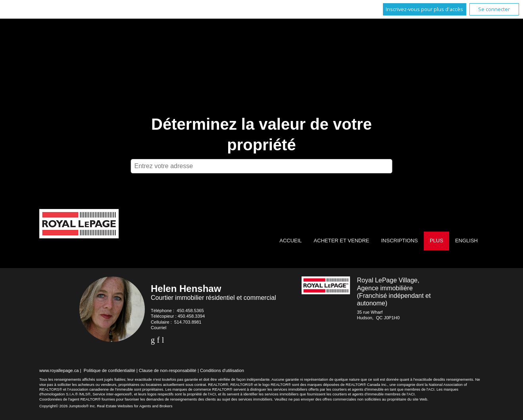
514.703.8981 (188, 322)
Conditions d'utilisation (222, 370)
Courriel (159, 328)
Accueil (290, 241)
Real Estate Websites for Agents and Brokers (135, 406)
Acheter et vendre (342, 241)
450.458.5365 (190, 311)
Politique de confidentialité (110, 370)
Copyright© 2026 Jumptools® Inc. (68, 406)
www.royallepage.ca (59, 370)
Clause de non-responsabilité (168, 370)
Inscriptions (399, 241)
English (466, 241)
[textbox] (262, 166)
